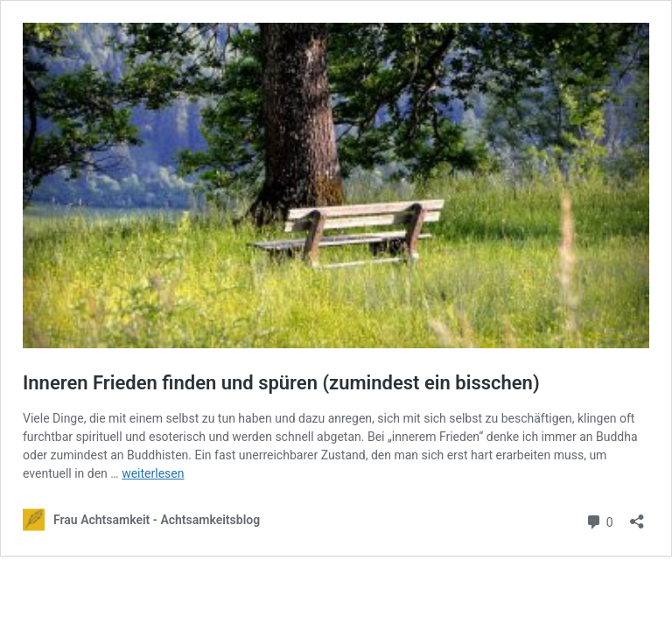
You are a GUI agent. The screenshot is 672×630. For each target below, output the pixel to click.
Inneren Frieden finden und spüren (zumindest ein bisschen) (281, 383)
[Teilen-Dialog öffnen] (637, 516)
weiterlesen (153, 473)
